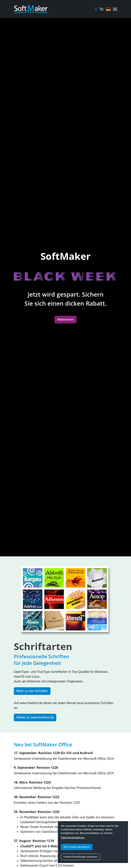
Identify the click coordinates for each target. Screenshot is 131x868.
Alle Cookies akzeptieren (77, 847)
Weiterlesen (65, 320)
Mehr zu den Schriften (32, 691)
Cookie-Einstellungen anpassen (80, 857)
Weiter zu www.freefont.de (35, 717)
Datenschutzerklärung (73, 838)
